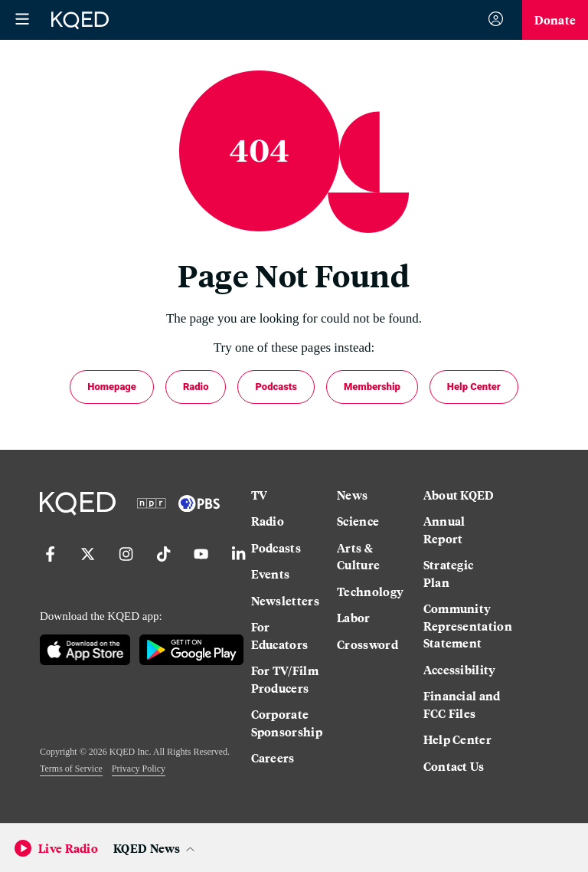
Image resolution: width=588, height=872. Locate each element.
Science (358, 521)
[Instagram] (123, 565)
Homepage (112, 387)
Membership (372, 387)
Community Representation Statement (462, 626)
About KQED (459, 495)
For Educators (280, 636)
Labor (354, 618)
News (352, 495)
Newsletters (285, 601)
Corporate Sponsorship (287, 723)
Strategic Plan (449, 574)
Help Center (474, 387)
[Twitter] (85, 565)
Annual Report (444, 530)
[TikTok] (160, 565)
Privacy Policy (139, 769)
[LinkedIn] (235, 565)
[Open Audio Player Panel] (157, 848)
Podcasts (276, 387)
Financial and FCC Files (462, 705)
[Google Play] (191, 651)
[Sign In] (496, 20)
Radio (196, 387)
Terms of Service (71, 769)
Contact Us (454, 766)
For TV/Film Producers (285, 679)
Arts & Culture (358, 557)
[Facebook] (47, 565)
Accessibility (460, 670)
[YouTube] (198, 565)
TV (260, 495)
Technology (370, 592)
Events (271, 574)
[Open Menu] (22, 20)
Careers (273, 758)
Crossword (367, 644)
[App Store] (85, 651)
